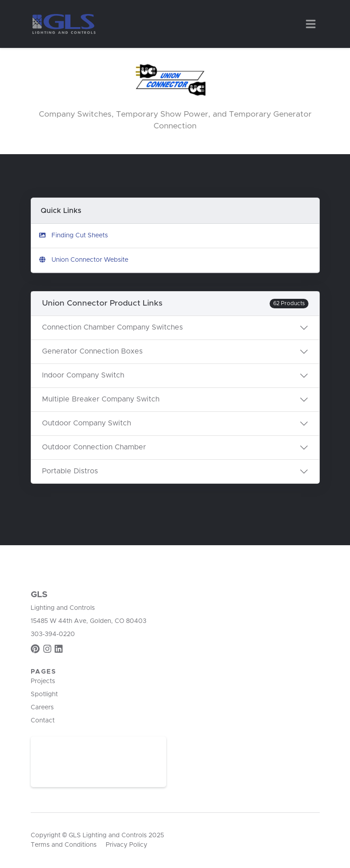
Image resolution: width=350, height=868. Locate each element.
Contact (43, 721)
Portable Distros (70, 471)
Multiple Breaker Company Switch (101, 399)
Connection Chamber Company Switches (112, 327)
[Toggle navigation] (311, 24)
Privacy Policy (126, 845)
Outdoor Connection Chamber (94, 447)
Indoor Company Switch (83, 375)
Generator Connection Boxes (92, 351)
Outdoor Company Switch (86, 423)
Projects (43, 681)
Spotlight (44, 694)
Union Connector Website (84, 260)
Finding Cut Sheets (73, 235)
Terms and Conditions (64, 845)
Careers (42, 708)
